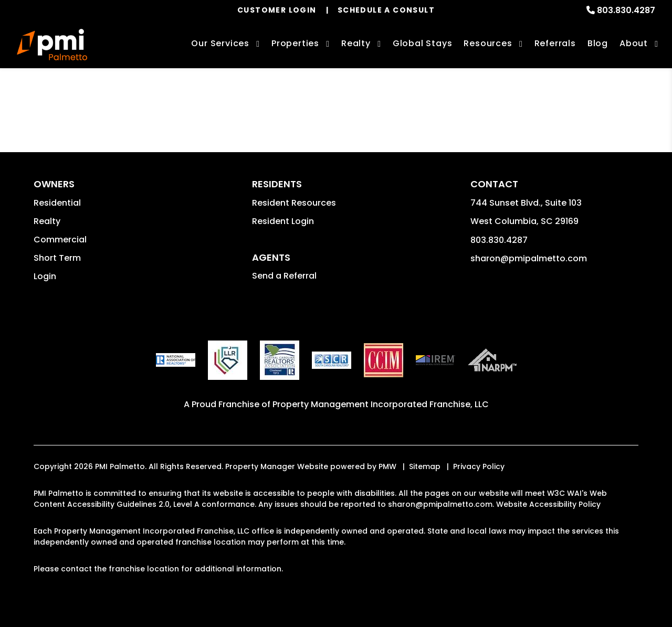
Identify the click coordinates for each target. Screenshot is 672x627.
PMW (387, 466)
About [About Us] (634, 43)
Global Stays (423, 43)
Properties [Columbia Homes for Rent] (295, 43)
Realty (47, 221)
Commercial (60, 240)
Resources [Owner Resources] (488, 43)
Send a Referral (284, 276)
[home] (52, 45)
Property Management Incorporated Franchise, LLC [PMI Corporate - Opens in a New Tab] (381, 404)
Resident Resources (294, 203)
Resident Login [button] (283, 221)
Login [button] (45, 276)
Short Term (57, 258)
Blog (598, 43)
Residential (57, 203)
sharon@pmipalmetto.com (529, 258)
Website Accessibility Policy (548, 504)
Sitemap (425, 466)
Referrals (555, 43)
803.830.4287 (626, 10)
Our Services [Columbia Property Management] (220, 43)
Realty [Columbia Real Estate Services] (356, 43)
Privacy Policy (479, 466)
